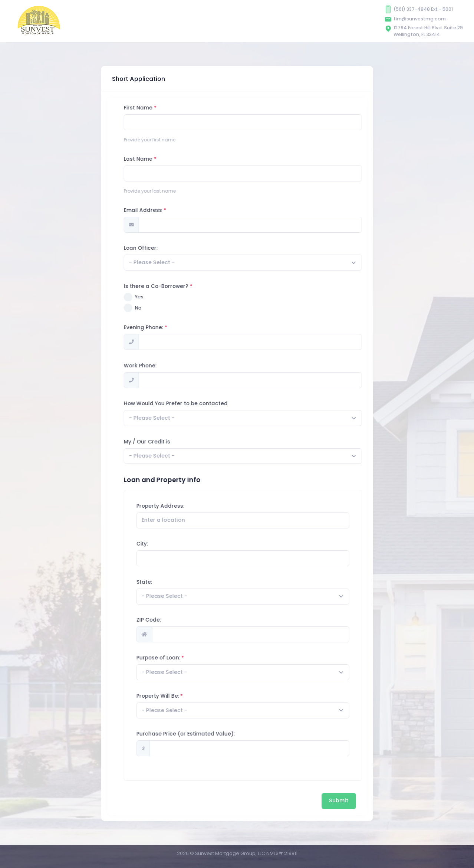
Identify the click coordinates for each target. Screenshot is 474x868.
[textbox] (186, 263)
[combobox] (277, 263)
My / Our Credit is (181, 442)
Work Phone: (174, 366)
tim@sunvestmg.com (420, 19)
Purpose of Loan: (192, 658)
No (172, 308)
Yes (173, 297)
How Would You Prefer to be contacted (210, 404)
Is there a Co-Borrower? (190, 286)
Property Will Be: (191, 696)
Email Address (177, 210)
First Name (172, 108)
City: (176, 544)
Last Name (172, 159)
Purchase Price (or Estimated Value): (219, 734)
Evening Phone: (177, 327)
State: (178, 582)
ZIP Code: (182, 620)
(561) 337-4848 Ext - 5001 (423, 9)
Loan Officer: (175, 248)
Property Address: (194, 506)
